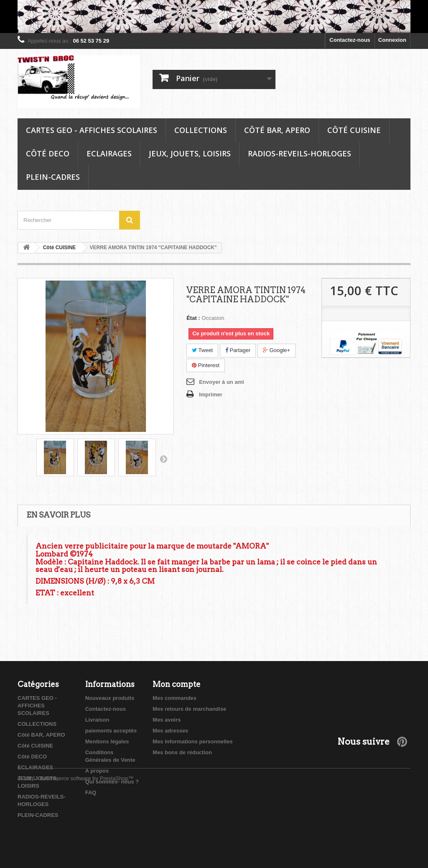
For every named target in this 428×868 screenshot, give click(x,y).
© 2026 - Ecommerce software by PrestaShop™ (76, 845)
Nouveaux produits (110, 698)
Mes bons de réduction (182, 752)
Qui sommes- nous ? (112, 782)
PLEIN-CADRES (53, 177)
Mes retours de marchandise (189, 709)
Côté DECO (48, 153)
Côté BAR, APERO (277, 130)
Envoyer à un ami (222, 382)
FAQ (91, 793)
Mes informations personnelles (192, 742)
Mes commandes (175, 698)
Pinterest (206, 365)
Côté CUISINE (354, 130)
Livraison (97, 720)
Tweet (202, 350)
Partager (238, 350)
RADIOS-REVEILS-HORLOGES (299, 153)
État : (193, 318)
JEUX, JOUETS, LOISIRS (190, 153)
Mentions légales (107, 742)
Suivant (163, 459)
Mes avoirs (167, 720)
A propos (97, 771)
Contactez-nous (350, 40)
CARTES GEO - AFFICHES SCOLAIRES (92, 130)
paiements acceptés (111, 731)
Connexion (392, 40)
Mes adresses (170, 731)
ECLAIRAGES (109, 153)
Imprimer (211, 394)
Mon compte (177, 684)
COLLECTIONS (201, 130)
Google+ (276, 350)
